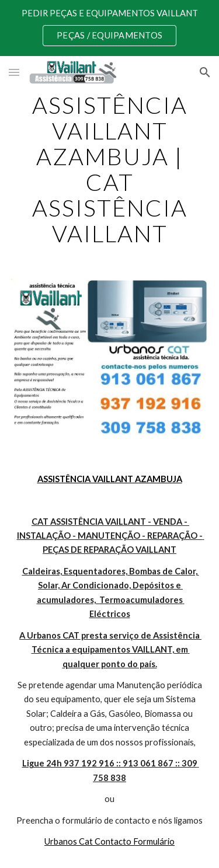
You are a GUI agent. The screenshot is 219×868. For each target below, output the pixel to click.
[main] (110, 169)
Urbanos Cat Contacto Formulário (109, 841)
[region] (109, 28)
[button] (14, 72)
